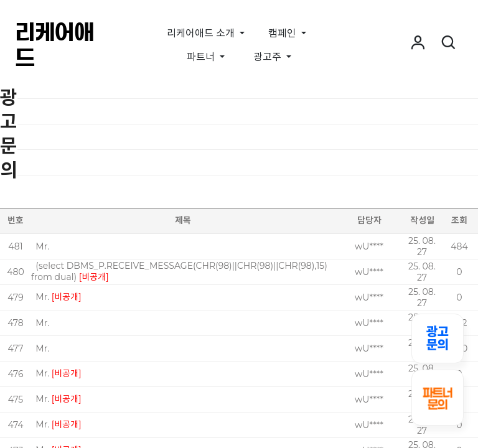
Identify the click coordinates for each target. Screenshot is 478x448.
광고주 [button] (269, 57)
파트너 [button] (202, 57)
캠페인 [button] (284, 33)
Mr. (42, 246)
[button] (418, 43)
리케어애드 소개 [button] (202, 33)
